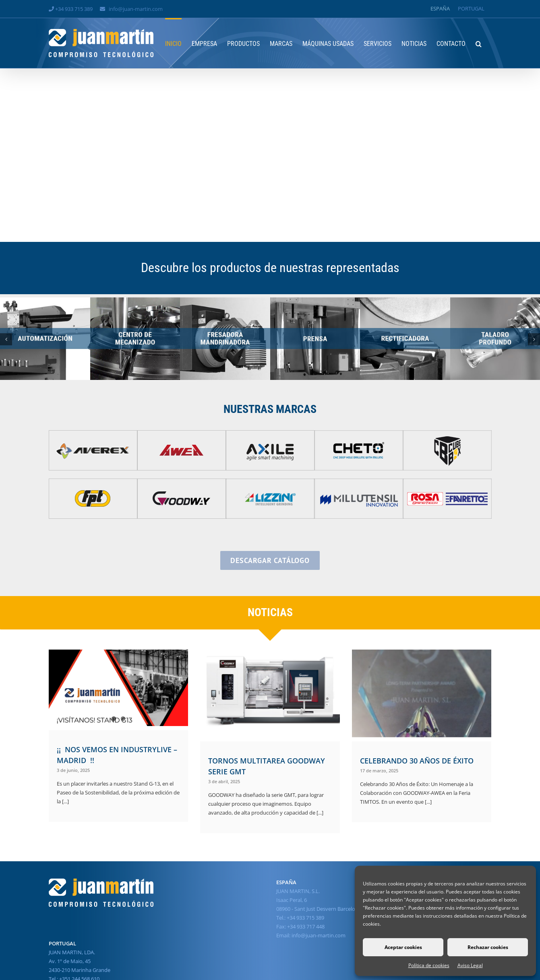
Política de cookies (429, 965)
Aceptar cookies (403, 947)
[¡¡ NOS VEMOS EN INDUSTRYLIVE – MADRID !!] (119, 688)
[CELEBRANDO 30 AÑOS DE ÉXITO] (422, 693)
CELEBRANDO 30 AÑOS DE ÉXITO (417, 761)
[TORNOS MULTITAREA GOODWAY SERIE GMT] (270, 693)
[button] (479, 43)
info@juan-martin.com (136, 9)
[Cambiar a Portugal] (471, 9)
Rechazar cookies (488, 947)
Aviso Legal (470, 965)
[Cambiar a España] (440, 9)
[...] (65, 801)
